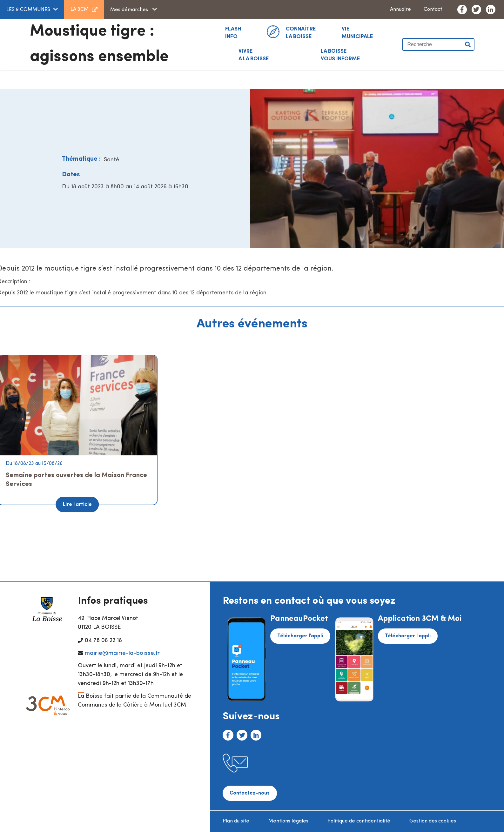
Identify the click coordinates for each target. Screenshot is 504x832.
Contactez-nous (250, 793)
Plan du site (236, 821)
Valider (468, 44)
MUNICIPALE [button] (357, 32)
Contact (433, 10)
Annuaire (400, 10)
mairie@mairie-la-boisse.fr (122, 653)
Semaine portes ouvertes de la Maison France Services (76, 480)
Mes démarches (130, 10)
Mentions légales (288, 821)
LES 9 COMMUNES (28, 10)
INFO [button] (233, 32)
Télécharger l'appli (300, 636)
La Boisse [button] (301, 32)
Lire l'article (77, 505)
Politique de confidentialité (359, 821)
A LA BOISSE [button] (254, 55)
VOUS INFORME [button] (340, 55)
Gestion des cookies (433, 821)
